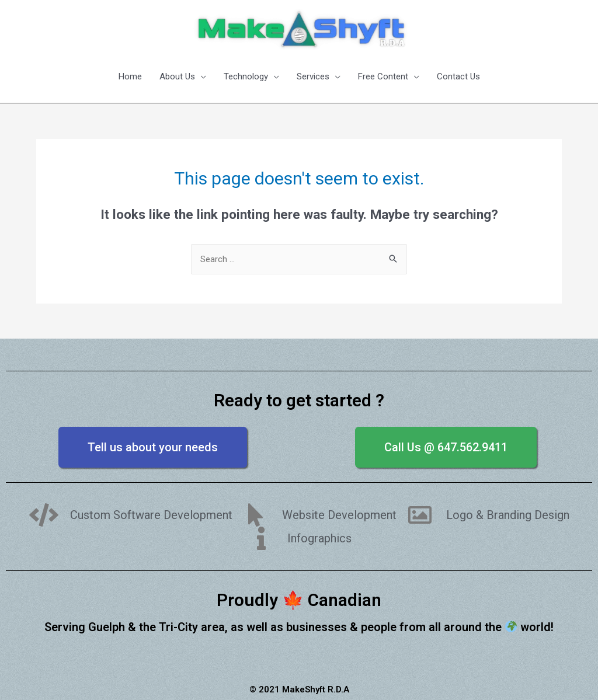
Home (130, 76)
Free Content (383, 76)
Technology (246, 76)
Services (313, 76)
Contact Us (458, 76)
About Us (177, 76)
